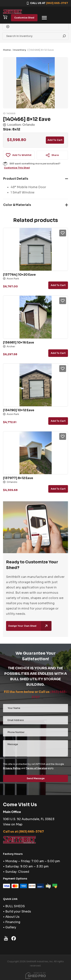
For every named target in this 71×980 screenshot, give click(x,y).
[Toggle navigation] (44, 18)
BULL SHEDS (15, 906)
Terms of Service (36, 768)
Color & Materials (17, 205)
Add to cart (55, 140)
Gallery (11, 927)
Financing (13, 922)
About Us (12, 917)
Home (7, 50)
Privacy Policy (12, 768)
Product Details (16, 179)
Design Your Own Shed (30, 626)
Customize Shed (24, 18)
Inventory (20, 50)
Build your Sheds (18, 911)
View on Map (13, 824)
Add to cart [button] (58, 285)
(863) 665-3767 (57, 3)
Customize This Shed (17, 168)
